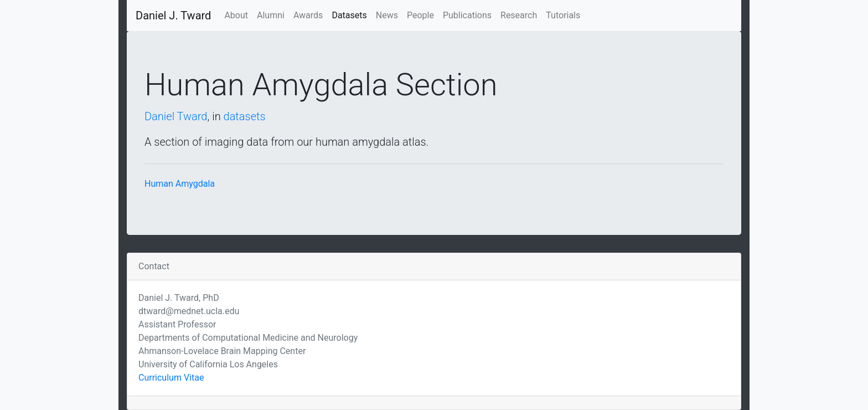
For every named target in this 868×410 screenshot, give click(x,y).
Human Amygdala (180, 184)
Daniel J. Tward (173, 16)
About (236, 15)
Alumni (271, 15)
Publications (467, 15)
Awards (308, 15)
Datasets (349, 15)
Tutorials (563, 15)
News (387, 15)
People (420, 15)
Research (519, 15)
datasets (245, 116)
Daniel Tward (176, 116)
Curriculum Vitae (171, 378)
